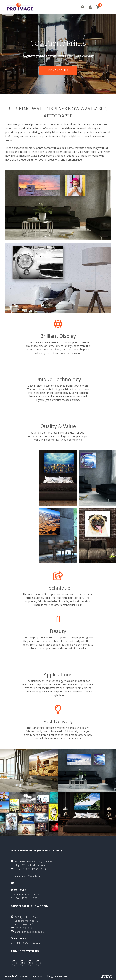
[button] (108, 7)
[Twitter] (23, 963)
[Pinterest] (39, 963)
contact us (58, 70)
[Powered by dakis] (107, 976)
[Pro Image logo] (19, 7)
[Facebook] (15, 963)
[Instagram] (31, 963)
